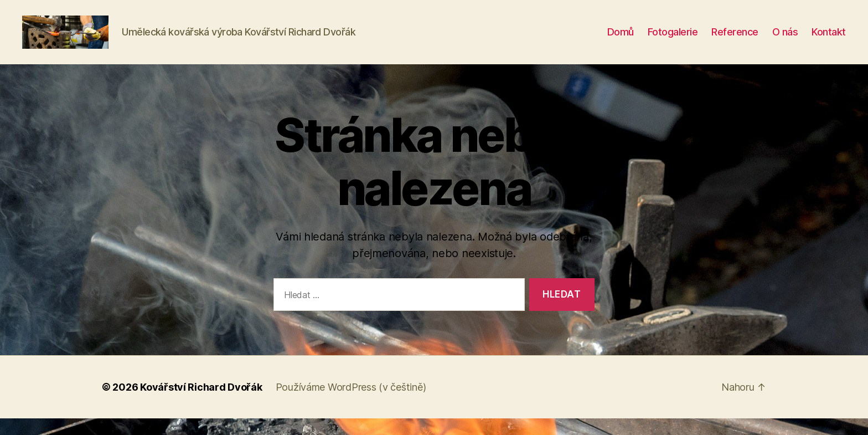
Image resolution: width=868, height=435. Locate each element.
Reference (735, 40)
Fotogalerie (673, 40)
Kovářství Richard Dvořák (201, 404)
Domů (621, 40)
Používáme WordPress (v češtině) (351, 404)
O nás (785, 40)
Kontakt (829, 40)
